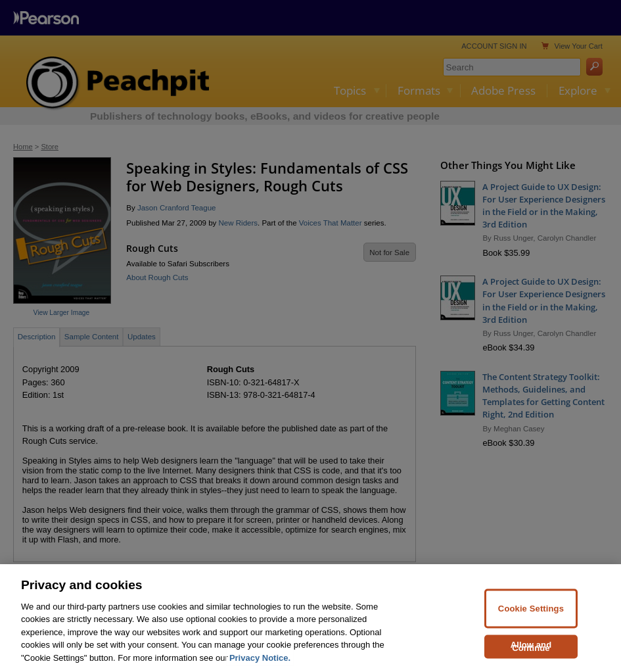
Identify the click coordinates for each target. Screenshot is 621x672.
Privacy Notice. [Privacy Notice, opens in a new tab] (260, 664)
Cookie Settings (531, 614)
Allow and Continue (531, 652)
